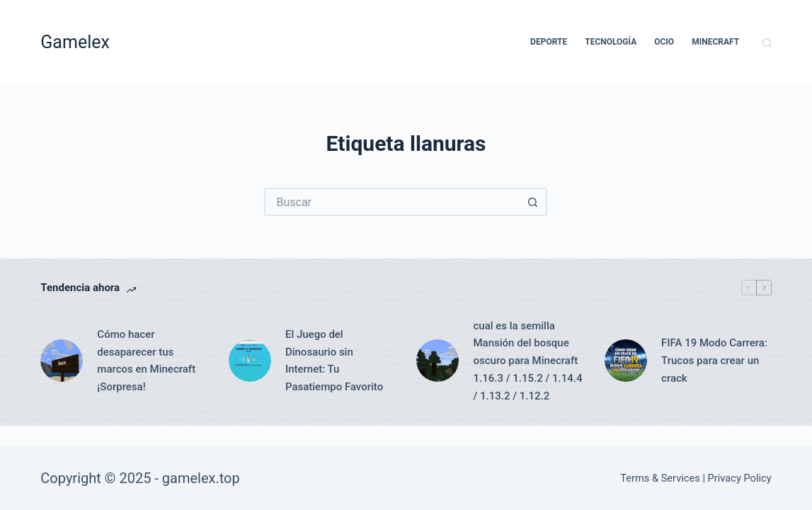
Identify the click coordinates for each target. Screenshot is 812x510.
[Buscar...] (391, 202)
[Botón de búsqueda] (533, 202)
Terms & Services (660, 478)
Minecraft (715, 42)
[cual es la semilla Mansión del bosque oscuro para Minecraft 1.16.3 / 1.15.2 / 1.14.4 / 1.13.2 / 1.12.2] (438, 361)
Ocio (664, 42)
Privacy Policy (740, 478)
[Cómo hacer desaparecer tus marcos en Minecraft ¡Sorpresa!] (62, 361)
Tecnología (611, 42)
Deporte (549, 42)
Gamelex (75, 42)
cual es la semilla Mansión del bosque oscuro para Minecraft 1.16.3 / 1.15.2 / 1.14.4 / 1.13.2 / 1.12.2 (527, 361)
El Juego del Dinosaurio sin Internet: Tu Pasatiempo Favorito (334, 361)
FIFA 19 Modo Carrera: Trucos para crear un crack (714, 361)
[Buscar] (767, 43)
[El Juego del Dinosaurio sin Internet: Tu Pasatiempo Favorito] (250, 361)
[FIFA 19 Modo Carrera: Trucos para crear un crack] (626, 361)
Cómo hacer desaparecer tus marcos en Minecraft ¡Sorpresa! (146, 361)
